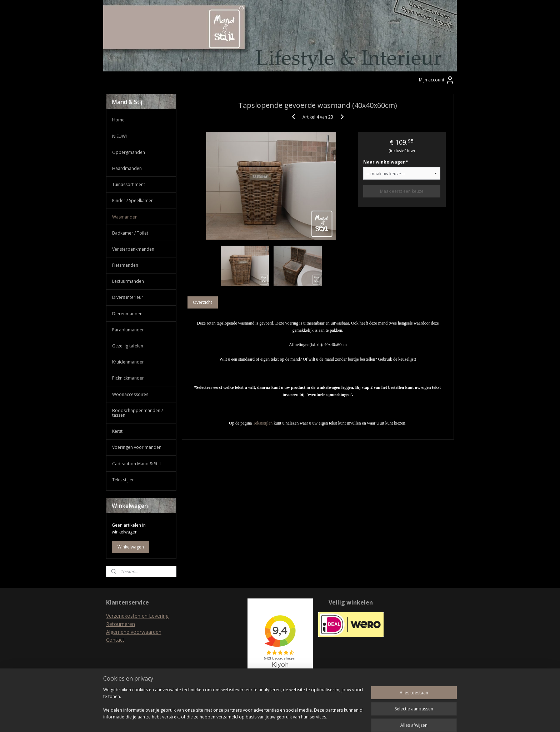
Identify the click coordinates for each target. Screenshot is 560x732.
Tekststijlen (263, 423)
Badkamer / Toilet (130, 233)
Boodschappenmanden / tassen (137, 413)
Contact (115, 640)
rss (266, 719)
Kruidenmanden (128, 362)
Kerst (117, 431)
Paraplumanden (128, 330)
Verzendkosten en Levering (137, 616)
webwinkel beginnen (294, 719)
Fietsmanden (125, 265)
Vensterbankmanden (133, 249)
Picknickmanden (128, 378)
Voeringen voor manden (137, 447)
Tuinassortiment (129, 184)
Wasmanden (125, 217)
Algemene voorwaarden (134, 632)
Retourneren (121, 624)
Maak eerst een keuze (402, 191)
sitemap (251, 719)
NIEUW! (119, 136)
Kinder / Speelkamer (132, 200)
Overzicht (203, 302)
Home (118, 120)
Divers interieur (128, 297)
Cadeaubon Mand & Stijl (136, 464)
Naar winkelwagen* (386, 162)
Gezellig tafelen (128, 346)
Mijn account (437, 80)
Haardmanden (127, 168)
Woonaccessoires (130, 394)
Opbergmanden (129, 152)
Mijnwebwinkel (356, 719)
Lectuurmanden (128, 281)
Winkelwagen (131, 547)
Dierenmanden (127, 314)
